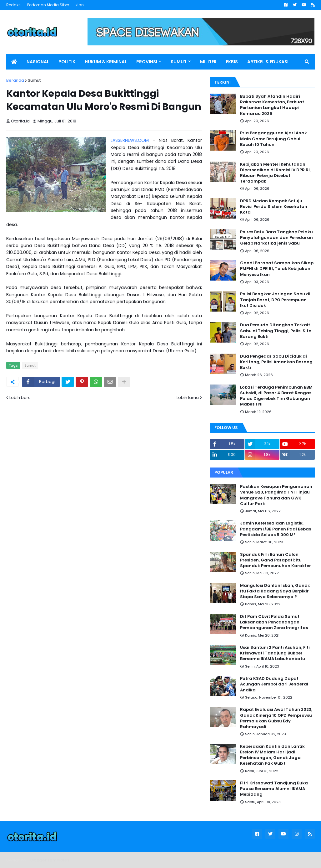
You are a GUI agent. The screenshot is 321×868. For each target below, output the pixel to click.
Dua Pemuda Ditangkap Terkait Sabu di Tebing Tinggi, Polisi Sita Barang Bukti (276, 331)
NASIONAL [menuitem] (38, 62)
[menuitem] (14, 62)
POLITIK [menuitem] (67, 62)
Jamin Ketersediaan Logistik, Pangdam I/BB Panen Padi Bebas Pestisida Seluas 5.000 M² (276, 529)
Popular (224, 472)
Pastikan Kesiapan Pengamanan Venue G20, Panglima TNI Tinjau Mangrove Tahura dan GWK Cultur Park (276, 495)
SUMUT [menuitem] (179, 62)
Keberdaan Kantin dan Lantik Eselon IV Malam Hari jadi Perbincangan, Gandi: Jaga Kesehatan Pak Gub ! (272, 755)
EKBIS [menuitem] (232, 62)
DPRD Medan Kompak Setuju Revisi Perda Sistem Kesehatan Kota (274, 207)
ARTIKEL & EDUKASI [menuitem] (268, 62)
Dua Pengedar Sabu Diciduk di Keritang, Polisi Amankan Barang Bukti (276, 362)
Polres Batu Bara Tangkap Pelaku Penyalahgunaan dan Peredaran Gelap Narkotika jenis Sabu (276, 238)
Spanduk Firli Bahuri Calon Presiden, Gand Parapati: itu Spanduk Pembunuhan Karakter (276, 560)
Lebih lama (188, 398)
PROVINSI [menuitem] (147, 62)
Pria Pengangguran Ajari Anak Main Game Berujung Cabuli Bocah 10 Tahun (273, 139)
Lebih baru (20, 398)
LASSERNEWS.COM (130, 140)
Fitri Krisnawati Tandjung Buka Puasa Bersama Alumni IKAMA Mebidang (274, 789)
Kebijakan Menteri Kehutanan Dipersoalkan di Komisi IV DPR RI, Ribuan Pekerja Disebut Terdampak (275, 173)
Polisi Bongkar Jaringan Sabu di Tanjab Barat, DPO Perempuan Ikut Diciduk (275, 300)
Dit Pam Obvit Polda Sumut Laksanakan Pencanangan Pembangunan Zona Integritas (274, 622)
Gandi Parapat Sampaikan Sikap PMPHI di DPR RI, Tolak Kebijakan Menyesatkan (277, 269)
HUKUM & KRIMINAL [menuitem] (106, 62)
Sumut (34, 80)
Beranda (15, 80)
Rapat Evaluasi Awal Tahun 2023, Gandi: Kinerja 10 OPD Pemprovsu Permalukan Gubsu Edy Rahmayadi (276, 718)
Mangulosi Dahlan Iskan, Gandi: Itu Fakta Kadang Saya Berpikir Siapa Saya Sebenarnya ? (275, 591)
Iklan (79, 5)
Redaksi (14, 5)
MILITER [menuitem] (208, 62)
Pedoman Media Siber (48, 5)
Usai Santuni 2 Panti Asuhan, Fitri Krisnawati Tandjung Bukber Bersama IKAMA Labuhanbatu (276, 653)
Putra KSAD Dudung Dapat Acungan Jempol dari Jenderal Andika (274, 684)
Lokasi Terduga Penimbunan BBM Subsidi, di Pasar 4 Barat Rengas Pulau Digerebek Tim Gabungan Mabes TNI (276, 396)
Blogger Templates (50, 860)
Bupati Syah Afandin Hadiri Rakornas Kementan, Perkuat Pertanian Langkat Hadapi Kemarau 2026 (272, 105)
